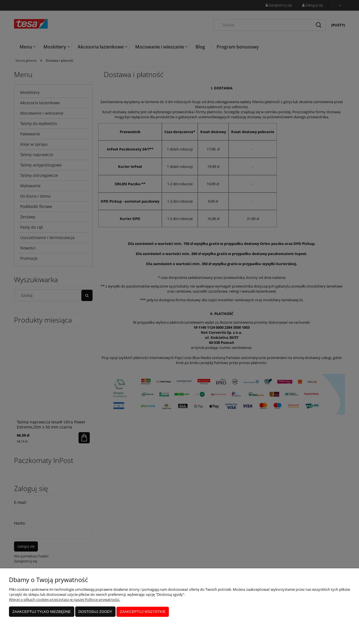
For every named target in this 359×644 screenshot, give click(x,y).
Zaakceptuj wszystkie (143, 612)
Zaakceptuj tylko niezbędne (42, 612)
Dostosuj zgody (95, 612)
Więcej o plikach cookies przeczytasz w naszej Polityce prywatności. (65, 600)
